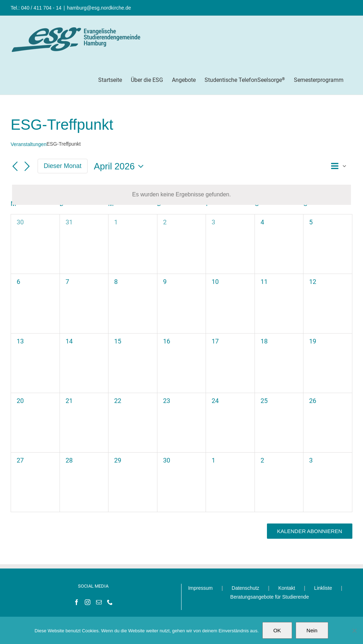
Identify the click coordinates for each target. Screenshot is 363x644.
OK (277, 630)
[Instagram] (88, 602)
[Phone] (110, 602)
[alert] (181, 195)
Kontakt (287, 588)
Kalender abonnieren (310, 531)
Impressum (200, 588)
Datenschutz (246, 588)
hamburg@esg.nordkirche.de (99, 8)
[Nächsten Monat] (27, 167)
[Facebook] (77, 602)
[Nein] (354, 631)
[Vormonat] (15, 167)
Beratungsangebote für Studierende (270, 597)
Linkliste (323, 588)
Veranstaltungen (29, 144)
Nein (312, 630)
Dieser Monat (63, 166)
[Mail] (99, 602)
